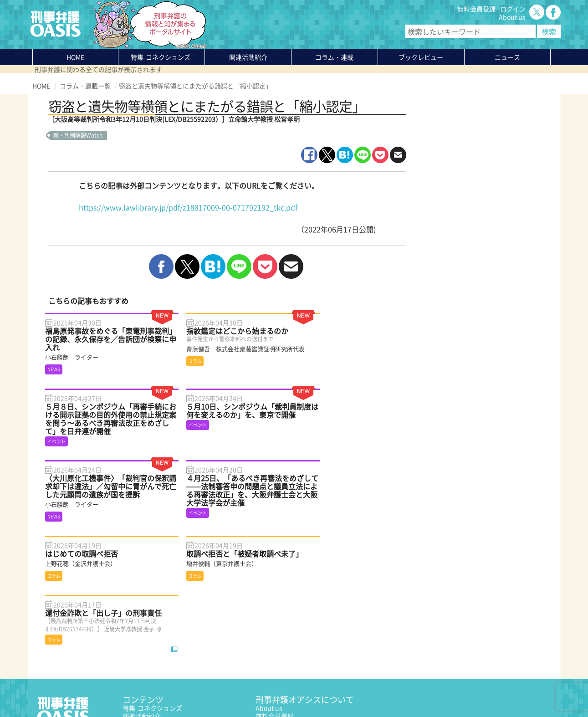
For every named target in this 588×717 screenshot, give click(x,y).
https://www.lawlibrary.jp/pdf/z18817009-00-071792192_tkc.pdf (188, 207)
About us (512, 17)
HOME (75, 57)
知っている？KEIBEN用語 (159, 647)
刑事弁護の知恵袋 (148, 656)
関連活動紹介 (248, 57)
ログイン (513, 9)
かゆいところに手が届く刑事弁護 (170, 664)
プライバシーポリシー (64, 688)
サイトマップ (143, 688)
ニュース (135, 639)
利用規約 (110, 688)
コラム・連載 (142, 623)
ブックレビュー (421, 57)
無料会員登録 (476, 9)
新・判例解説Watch (78, 135)
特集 (162, 57)
